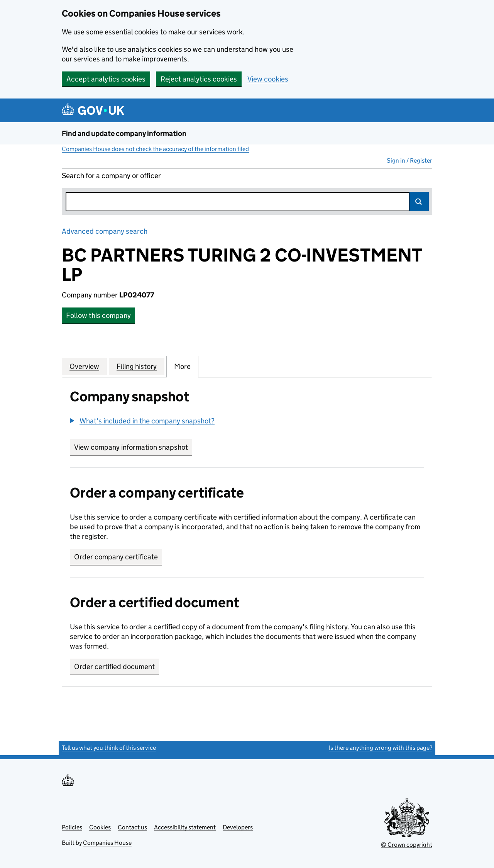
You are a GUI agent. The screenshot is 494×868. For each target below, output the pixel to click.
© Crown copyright (407, 845)
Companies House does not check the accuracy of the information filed (155, 149)
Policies (72, 827)
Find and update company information (124, 133)
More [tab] (182, 366)
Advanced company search (105, 231)
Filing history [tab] (137, 366)
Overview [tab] (84, 366)
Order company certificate (116, 557)
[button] (142, 421)
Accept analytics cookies (106, 79)
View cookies (268, 79)
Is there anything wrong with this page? (381, 748)
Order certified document (114, 667)
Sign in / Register (409, 161)
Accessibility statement (185, 827)
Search (419, 202)
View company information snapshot (133, 447)
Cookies (100, 827)
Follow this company (98, 315)
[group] (247, 422)
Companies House (107, 843)
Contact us (132, 827)
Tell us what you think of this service (109, 748)
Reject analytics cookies (199, 79)
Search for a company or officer (111, 176)
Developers (238, 827)
